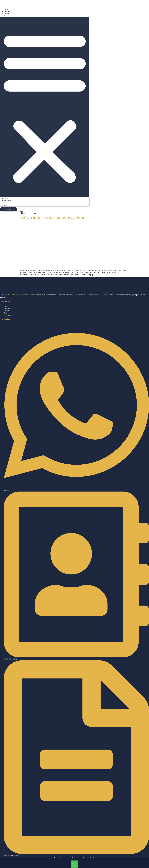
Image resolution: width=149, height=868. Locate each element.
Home (6, 9)
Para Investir (8, 11)
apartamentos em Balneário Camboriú (23, 295)
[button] (45, 107)
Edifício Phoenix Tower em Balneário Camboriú (52, 218)
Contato (6, 14)
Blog (5, 16)
